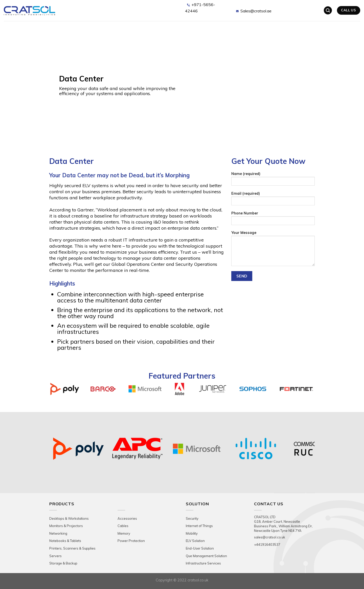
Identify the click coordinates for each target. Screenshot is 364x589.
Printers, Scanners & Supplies (72, 548)
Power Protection (131, 541)
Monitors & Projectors (66, 526)
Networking (58, 533)
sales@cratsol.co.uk (270, 537)
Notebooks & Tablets (65, 541)
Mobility (192, 533)
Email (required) (273, 200)
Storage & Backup (63, 563)
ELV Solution (195, 541)
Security (192, 518)
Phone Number (273, 220)
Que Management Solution (206, 556)
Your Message (273, 250)
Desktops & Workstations (69, 518)
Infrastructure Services (203, 563)
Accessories (127, 518)
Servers (55, 556)
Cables (123, 526)
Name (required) (273, 180)
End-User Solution (200, 548)
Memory (124, 533)
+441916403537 (267, 544)
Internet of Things (199, 526)
